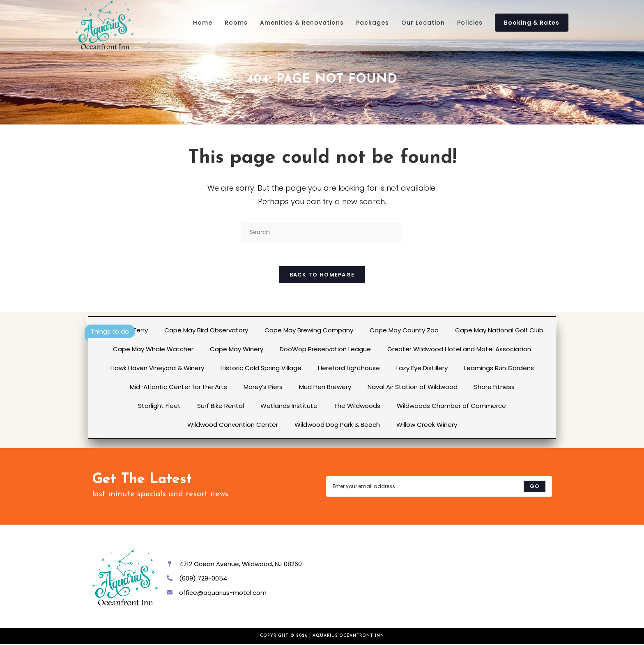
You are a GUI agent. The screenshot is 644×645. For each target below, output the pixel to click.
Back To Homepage (322, 275)
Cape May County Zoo (404, 331)
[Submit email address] (535, 487)
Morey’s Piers (263, 388)
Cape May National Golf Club (499, 331)
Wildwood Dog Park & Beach (337, 425)
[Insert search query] (322, 232)
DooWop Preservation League (325, 350)
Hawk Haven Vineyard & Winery (157, 369)
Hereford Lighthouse (349, 369)
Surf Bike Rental (221, 407)
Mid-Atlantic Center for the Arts (178, 388)
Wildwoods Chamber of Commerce (451, 407)
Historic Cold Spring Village (261, 369)
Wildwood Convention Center (233, 425)
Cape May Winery (237, 350)
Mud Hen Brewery (325, 388)
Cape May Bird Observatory (206, 331)
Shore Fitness (494, 388)
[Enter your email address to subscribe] (439, 487)
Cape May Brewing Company (309, 331)
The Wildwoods (357, 407)
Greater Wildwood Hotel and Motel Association (459, 350)
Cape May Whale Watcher (153, 350)
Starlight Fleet (159, 407)
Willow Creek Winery (427, 425)
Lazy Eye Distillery (422, 369)
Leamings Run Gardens (499, 369)
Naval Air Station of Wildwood (413, 388)
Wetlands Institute (289, 407)
